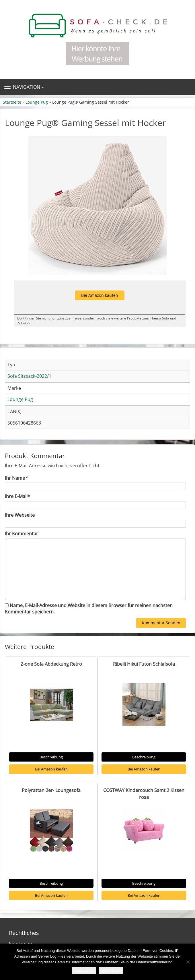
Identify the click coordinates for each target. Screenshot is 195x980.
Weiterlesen (111, 970)
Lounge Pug (37, 102)
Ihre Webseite (20, 515)
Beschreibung (51, 757)
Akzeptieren (84, 970)
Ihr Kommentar (22, 534)
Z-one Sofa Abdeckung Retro (51, 664)
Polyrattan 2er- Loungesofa (51, 790)
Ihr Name (16, 478)
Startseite (12, 102)
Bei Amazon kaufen (100, 295)
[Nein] (188, 962)
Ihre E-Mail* (17, 496)
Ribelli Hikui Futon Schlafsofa (144, 664)
